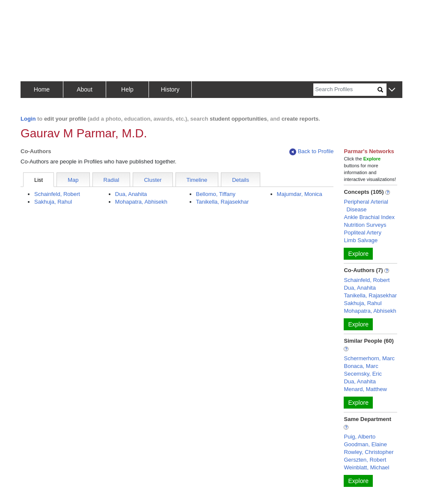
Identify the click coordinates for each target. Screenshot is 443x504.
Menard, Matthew (365, 389)
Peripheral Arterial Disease (366, 206)
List (39, 180)
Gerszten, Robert (365, 460)
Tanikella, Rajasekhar (223, 202)
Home (42, 89)
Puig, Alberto (360, 437)
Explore (358, 254)
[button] (392, 90)
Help (127, 89)
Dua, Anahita (131, 194)
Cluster (153, 180)
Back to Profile (312, 152)
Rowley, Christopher (369, 452)
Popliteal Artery (362, 233)
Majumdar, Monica (300, 194)
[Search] (345, 90)
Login (28, 119)
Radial (111, 180)
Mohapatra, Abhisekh (141, 202)
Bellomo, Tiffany (216, 194)
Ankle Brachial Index (369, 217)
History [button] (170, 89)
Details (241, 180)
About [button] (85, 89)
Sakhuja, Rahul (53, 202)
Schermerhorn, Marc (369, 358)
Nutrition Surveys (365, 225)
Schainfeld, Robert (57, 194)
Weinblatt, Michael (366, 467)
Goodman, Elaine (365, 444)
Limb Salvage (361, 240)
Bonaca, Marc (361, 366)
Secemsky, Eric (363, 374)
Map (73, 180)
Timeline (197, 180)
